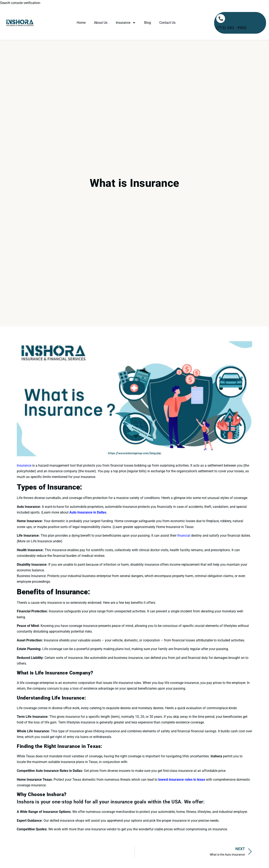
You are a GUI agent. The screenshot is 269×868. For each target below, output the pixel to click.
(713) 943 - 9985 (231, 28)
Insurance (126, 23)
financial (184, 536)
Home (81, 23)
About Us (101, 23)
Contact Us (167, 23)
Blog (148, 23)
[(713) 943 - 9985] (221, 19)
